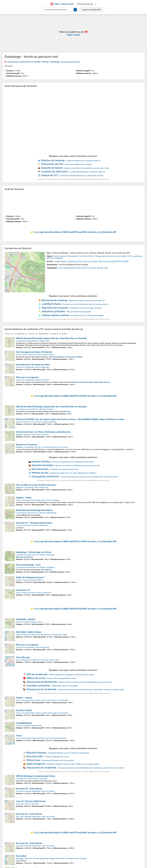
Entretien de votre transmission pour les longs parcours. (86, 304)
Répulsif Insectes (36, 753)
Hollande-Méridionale (33, 791)
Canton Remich (33, 341)
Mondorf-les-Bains (47, 409)
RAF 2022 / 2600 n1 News (29, 632)
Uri (23, 367)
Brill (48, 341)
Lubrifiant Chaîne (52, 304)
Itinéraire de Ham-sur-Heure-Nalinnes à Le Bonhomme (43, 432)
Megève (57, 500)
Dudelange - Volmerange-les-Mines (34, 552)
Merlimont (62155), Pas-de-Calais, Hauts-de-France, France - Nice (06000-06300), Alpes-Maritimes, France (70, 419)
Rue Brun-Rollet (24, 710)
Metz (40, 622)
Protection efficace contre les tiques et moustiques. (69, 753)
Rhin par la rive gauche (27, 377)
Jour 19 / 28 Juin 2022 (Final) (31, 801)
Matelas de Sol (40, 473)
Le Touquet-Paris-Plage (58, 635)
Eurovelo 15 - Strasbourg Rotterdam (34, 523)
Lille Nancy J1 (23, 590)
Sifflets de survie (36, 678)
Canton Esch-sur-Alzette (36, 513)
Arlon (37, 488)
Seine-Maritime (38, 738)
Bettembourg (51, 513)
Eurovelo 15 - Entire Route (29, 789)
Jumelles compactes (38, 685)
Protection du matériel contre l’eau (64, 469)
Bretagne (26, 660)
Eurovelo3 (21, 856)
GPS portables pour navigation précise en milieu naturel (72, 675)
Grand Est (26, 525)
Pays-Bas (20, 791)
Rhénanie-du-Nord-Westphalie (37, 859)
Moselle (34, 622)
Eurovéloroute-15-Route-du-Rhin (33, 365)
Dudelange (51, 555)
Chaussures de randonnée (41, 689)
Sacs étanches (40, 469)
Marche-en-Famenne (27, 445)
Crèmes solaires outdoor (56, 315)
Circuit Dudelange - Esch (28, 565)
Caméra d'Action (41, 462)
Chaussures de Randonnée (42, 682)
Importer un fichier (92, 10)
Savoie (44, 700)
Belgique (19, 435)
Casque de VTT (49, 175)
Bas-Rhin (35, 525)
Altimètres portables (53, 311)
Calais (51, 355)
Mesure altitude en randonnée (79, 312)
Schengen (43, 779)
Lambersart (47, 593)
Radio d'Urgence (36, 764)
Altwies (42, 341)
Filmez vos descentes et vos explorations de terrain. (73, 462)
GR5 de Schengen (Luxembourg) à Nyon (36, 776)
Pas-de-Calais (42, 355)
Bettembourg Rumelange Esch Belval (34, 510)
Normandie (27, 738)
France (19, 355)
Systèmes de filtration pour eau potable (58, 760)
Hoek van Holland (48, 791)
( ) (91, 261)
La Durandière (63, 700)
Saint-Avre (52, 700)
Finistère (34, 660)
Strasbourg (44, 525)
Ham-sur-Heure (43, 435)
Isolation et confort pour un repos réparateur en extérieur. (73, 473)
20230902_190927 (26, 619)
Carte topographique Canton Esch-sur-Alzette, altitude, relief (83, 268)
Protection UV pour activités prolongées (87, 315)
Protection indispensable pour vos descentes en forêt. (82, 176)
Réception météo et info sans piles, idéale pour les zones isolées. (73, 764)
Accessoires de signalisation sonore (62, 678)
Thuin (33, 435)
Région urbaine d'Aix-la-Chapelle (62, 859)
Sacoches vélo (35, 756)
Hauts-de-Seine (29, 580)
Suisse (18, 367)
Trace (19, 736)
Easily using (75, 232)
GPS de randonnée (37, 674)
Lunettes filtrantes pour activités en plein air (87, 172)
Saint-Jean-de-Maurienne (58, 713)
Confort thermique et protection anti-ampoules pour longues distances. (90, 477)
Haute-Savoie (47, 500)
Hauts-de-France (29, 355)
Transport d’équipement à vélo (57, 757)
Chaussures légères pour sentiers (78, 164)
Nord (39, 593)
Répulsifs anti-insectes (55, 308)
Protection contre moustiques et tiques (86, 308)
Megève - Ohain (24, 498)
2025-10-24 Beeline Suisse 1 (30, 577)
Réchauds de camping (54, 300)
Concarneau (43, 660)
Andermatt (45, 367)
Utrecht (28, 804)
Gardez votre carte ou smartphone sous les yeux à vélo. (87, 168)
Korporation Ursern (33, 367)
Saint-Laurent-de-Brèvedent (56, 738)
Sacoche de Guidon (52, 168)
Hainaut (27, 435)
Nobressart (44, 488)
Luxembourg (21, 341)
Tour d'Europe (23, 657)
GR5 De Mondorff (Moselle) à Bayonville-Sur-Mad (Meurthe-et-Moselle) (51, 338)
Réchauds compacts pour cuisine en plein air (87, 301)
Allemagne (20, 859)
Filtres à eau (33, 760)
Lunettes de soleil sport (54, 171)
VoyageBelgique (24, 723)
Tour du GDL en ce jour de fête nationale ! (36, 485)
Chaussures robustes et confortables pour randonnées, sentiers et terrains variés (91, 690)
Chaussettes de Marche (45, 476)
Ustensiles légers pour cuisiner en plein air (83, 161)
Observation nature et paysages (65, 686)
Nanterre (39, 580)
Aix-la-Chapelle (81, 859)
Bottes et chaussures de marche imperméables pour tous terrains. (86, 682)
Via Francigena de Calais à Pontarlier (34, 352)
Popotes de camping (53, 160)
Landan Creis (54, 660)
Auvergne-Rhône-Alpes (32, 500)
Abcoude (35, 804)
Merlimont (53, 422)
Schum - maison (24, 698)
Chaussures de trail (52, 164)
